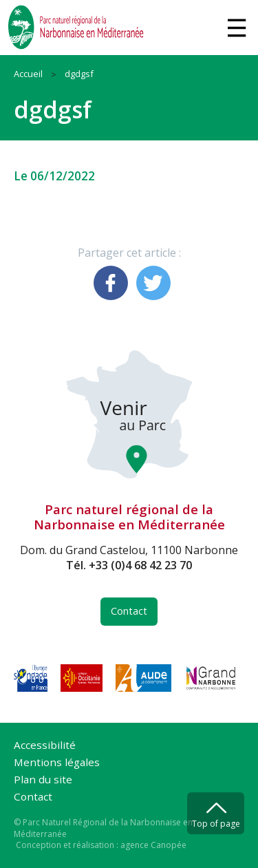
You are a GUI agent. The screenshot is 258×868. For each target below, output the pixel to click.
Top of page (216, 824)
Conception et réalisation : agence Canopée (101, 845)
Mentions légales (57, 763)
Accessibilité (45, 746)
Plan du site (43, 780)
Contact (129, 611)
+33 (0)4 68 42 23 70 (140, 565)
